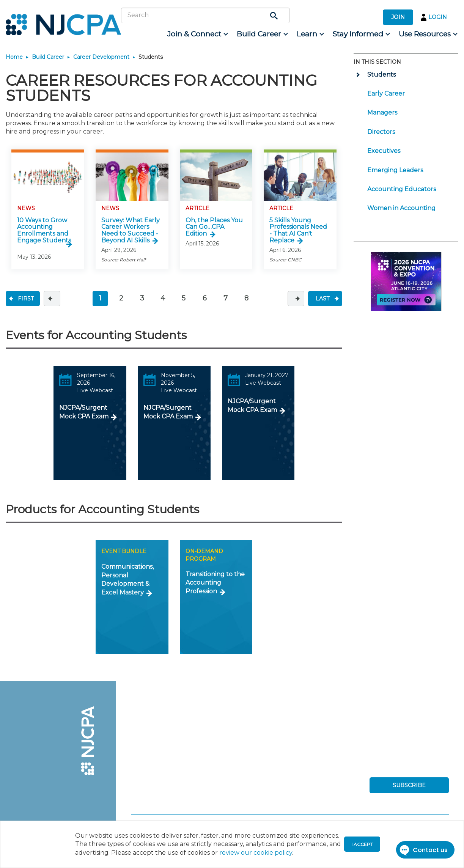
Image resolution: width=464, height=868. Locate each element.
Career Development (101, 57)
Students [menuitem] (381, 75)
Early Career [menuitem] (386, 94)
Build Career (48, 57)
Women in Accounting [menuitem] (401, 208)
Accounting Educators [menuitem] (402, 189)
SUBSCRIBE (409, 785)
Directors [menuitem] (381, 132)
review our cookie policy (256, 853)
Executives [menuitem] (384, 151)
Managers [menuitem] (382, 112)
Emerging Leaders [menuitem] (395, 170)
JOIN (398, 17)
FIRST (26, 299)
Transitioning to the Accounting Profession (215, 583)
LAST (322, 299)
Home (14, 57)
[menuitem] (197, 34)
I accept (362, 844)
